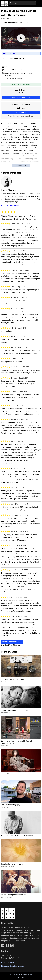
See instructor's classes (10, 205)
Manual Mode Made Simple (13, 58)
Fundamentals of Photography (13, 679)
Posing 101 (5, 774)
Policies (21, 977)
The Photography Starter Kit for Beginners (17, 835)
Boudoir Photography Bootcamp (13, 895)
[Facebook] (7, 946)
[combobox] (22, 3)
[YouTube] (3, 946)
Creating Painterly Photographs (13, 864)
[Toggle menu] (39, 3)
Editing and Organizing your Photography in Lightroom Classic (18, 742)
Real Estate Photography (11, 805)
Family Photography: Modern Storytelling (17, 710)
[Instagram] (12, 946)
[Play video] (21, 38)
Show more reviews (12, 642)
